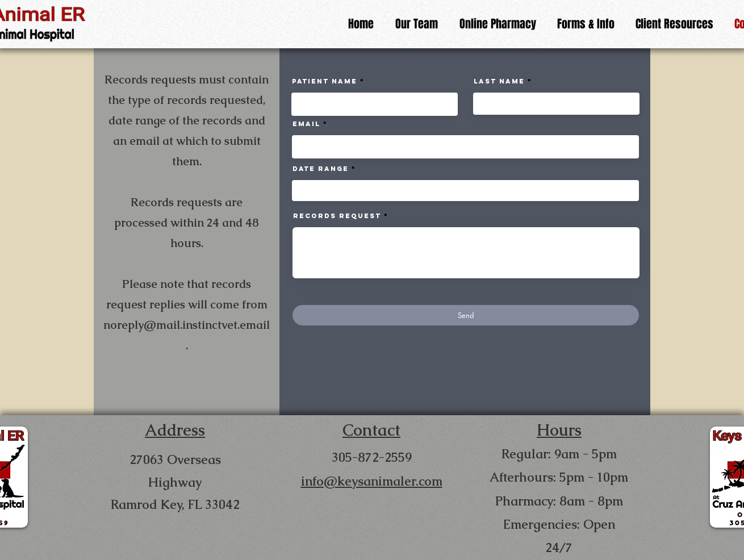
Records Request (337, 216)
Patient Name (325, 81)
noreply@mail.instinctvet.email (187, 325)
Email (306, 124)
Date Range (321, 169)
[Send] (466, 315)
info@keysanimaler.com (372, 481)
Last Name (499, 81)
